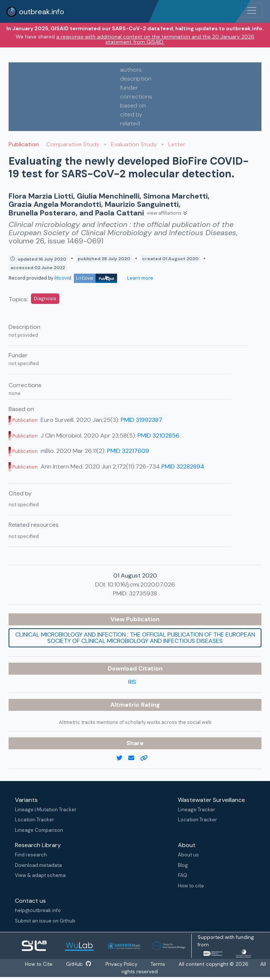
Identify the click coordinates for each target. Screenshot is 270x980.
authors (131, 70)
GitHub (78, 964)
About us (188, 855)
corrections (136, 97)
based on (133, 105)
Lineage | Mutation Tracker (46, 810)
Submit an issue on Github (45, 921)
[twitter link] (122, 758)
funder (129, 88)
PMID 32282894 (183, 466)
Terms (158, 964)
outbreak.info (35, 12)
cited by (131, 114)
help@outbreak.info (38, 910)
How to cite (191, 886)
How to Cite (39, 964)
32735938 (143, 593)
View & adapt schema (40, 875)
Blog (183, 865)
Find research (31, 855)
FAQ (183, 875)
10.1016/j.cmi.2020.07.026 (141, 584)
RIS (132, 682)
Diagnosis (45, 298)
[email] (134, 758)
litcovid (86, 278)
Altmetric (126, 705)
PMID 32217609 (128, 451)
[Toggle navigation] (252, 10)
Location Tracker (34, 820)
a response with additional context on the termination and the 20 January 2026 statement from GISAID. (155, 39)
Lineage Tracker (197, 810)
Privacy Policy (122, 964)
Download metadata (38, 865)
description (136, 79)
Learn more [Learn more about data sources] (140, 278)
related (130, 123)
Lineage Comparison (39, 830)
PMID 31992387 (142, 420)
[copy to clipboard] (147, 758)
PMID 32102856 (158, 435)
